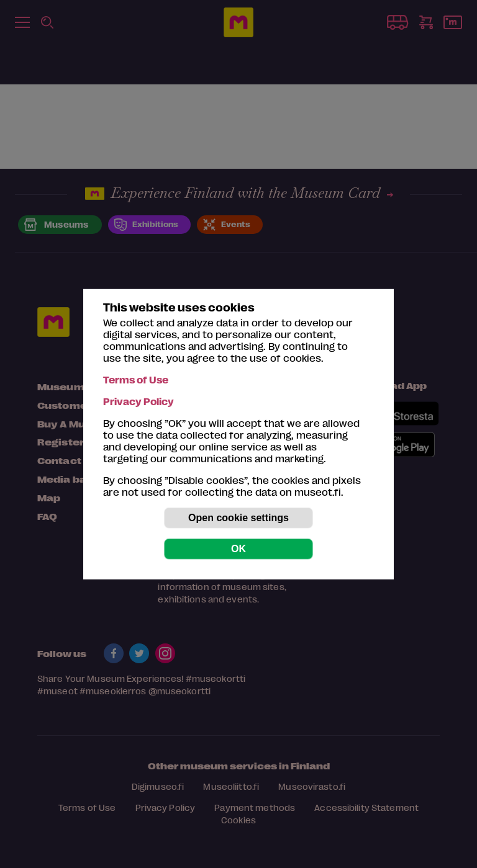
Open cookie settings (238, 518)
